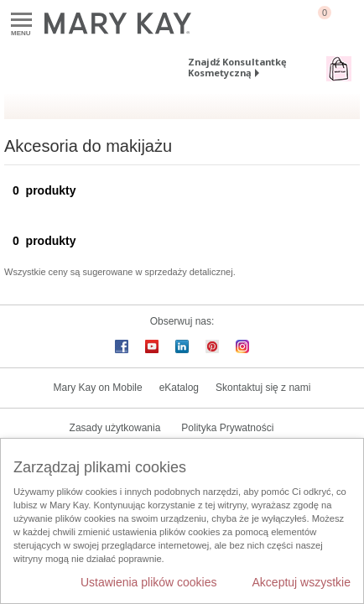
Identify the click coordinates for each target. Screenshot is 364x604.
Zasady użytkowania (115, 428)
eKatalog (179, 388)
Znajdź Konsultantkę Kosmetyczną (237, 67)
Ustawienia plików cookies (149, 582)
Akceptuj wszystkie (302, 582)
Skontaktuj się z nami (263, 388)
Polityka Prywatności (227, 428)
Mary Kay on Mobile (98, 388)
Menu (21, 21)
